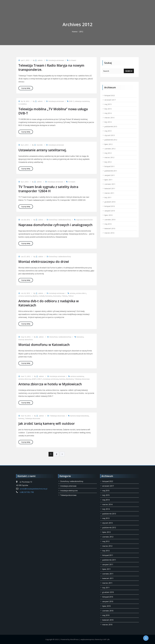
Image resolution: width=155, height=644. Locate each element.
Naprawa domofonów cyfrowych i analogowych (55, 225)
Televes (64, 296)
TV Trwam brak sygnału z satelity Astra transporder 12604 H (48, 189)
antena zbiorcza (25, 379)
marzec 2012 (109, 157)
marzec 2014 (109, 118)
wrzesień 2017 (110, 100)
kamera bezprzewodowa (79, 416)
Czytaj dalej (27, 88)
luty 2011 (108, 197)
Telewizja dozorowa (82, 379)
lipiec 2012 (108, 144)
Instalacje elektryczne (69, 491)
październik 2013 (111, 126)
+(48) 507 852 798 (27, 492)
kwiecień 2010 (110, 228)
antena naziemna (25, 296)
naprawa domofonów (84, 220)
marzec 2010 (109, 233)
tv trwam (73, 60)
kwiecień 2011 (110, 188)
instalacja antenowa (51, 379)
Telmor (71, 296)
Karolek (40, 145)
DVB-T (71, 101)
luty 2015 (108, 109)
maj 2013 (108, 131)
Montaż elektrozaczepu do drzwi (44, 262)
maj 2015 (108, 104)
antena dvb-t (81, 293)
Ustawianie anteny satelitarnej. (43, 150)
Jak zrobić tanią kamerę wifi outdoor (47, 423)
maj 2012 (108, 153)
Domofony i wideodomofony (60, 220)
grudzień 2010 (110, 202)
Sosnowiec (57, 296)
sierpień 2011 (110, 175)
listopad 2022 (110, 95)
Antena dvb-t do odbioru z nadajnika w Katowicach (49, 303)
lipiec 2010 (108, 215)
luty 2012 (108, 162)
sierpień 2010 (110, 211)
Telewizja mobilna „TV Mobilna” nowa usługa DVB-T (53, 111)
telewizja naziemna (82, 101)
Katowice (49, 296)
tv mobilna (22, 104)
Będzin (35, 296)
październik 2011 (111, 171)
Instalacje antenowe (56, 60)
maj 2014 (108, 113)
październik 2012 (111, 140)
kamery (62, 379)
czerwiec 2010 (110, 220)
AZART (34, 379)
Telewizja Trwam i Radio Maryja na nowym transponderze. (51, 67)
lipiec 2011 (108, 180)
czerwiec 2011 (110, 184)
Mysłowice (70, 379)
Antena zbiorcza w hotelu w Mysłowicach (50, 384)
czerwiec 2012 (110, 149)
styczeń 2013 (110, 135)
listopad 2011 (110, 166)
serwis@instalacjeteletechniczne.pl (33, 489)
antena (72, 293)
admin (40, 60)
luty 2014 (108, 122)
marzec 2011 (109, 193)
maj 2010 (108, 224)
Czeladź (42, 296)
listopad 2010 (110, 206)
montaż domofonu (26, 340)
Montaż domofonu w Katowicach (44, 345)
